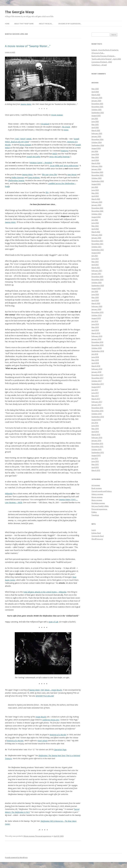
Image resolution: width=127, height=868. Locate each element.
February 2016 (97, 438)
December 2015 (97, 444)
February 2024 (97, 166)
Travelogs (95, 515)
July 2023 (95, 187)
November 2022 (97, 211)
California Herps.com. (51, 720)
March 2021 (96, 268)
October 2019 (96, 315)
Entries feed (96, 533)
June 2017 (95, 393)
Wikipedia (9, 494)
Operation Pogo (60, 750)
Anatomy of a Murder (58, 735)
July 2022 (95, 220)
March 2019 (96, 333)
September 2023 (98, 181)
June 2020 (95, 294)
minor (66, 130)
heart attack (43, 741)
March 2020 (96, 303)
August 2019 (96, 318)
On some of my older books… (70, 24)
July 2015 (95, 458)
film (47, 192)
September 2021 (98, 250)
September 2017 (98, 384)
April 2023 (95, 196)
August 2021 (96, 253)
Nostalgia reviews (98, 503)
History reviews (97, 494)
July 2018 (95, 354)
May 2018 (95, 360)
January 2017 (96, 405)
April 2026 (95, 92)
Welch (55, 154)
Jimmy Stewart (25, 145)
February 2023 (97, 202)
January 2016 (96, 441)
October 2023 (96, 178)
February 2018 (97, 369)
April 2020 (95, 300)
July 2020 (95, 291)
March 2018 (96, 366)
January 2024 (96, 169)
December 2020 (97, 277)
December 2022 (97, 208)
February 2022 (97, 235)
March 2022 (96, 232)
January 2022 (96, 238)
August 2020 (96, 288)
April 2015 (95, 467)
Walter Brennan (18, 177)
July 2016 (95, 423)
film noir (45, 174)
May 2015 (95, 464)
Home (7, 24)
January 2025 (96, 136)
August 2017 (96, 387)
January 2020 (96, 309)
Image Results (41, 717)
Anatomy (65, 151)
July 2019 (95, 321)
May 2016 (95, 429)
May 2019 (95, 327)
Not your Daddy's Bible (100, 506)
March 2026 (96, 95)
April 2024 (95, 160)
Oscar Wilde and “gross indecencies (64, 166)
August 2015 (96, 455)
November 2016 (97, 411)
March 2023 (96, 199)
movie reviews (57, 115)
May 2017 (95, 396)
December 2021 (97, 241)
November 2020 (97, 280)
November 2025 (97, 107)
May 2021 (95, 262)
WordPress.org (97, 539)
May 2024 (95, 157)
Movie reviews (29, 836)
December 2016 (97, 408)
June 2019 (95, 324)
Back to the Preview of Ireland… (103, 56)
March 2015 (96, 470)
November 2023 (97, 175)
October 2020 (96, 283)
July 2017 (95, 390)
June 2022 (95, 223)
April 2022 (95, 229)
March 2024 (96, 163)
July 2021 (95, 256)
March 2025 (96, 130)
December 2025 (97, 104)
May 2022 (95, 226)
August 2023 (96, 184)
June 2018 (95, 357)
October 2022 (96, 214)
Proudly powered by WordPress (16, 858)
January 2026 (96, 101)
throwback (45, 124)
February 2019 (97, 336)
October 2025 (96, 110)
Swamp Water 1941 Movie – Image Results (46, 690)
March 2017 (96, 399)
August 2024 (96, 148)
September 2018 (98, 351)
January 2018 (96, 372)
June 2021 (95, 259)
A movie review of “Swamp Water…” (28, 46)
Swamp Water (26, 104)
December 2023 (97, 172)
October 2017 (96, 381)
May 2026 (95, 89)
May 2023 (95, 193)
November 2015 (97, 446)
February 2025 (97, 133)
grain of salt (54, 622)
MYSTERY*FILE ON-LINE (45, 696)
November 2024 (97, 139)
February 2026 (97, 98)
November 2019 (97, 312)
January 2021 (96, 274)
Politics (94, 512)
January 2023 (96, 205)
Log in (94, 530)
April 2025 (95, 127)
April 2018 (95, 363)
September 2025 (98, 113)
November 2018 (97, 345)
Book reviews (97, 488)
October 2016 (96, 414)
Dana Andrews (34, 177)
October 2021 (96, 247)
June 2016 (95, 426)
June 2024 (95, 154)
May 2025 (95, 124)
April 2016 (95, 432)
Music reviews (97, 500)
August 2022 (96, 217)
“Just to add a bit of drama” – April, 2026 (106, 59)
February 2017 (97, 402)
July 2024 (95, 151)
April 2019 (95, 330)
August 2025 (96, 116)
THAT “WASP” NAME (23, 139)
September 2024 (98, 145)
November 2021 (97, 244)
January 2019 (96, 339)
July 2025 (95, 119)
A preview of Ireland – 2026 (102, 62)
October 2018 (96, 348)
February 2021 (97, 271)
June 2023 (95, 190)
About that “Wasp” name (24, 24)
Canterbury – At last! (99, 65)
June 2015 (95, 461)
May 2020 (95, 297)
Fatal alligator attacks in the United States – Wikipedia (45, 592)
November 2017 (97, 378)
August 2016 (96, 420)
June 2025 (95, 121)
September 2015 (98, 452)
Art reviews (96, 485)
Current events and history (102, 491)
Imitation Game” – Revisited (41, 163)
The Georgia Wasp (19, 12)
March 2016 (96, 435)
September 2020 (98, 285)
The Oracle (66, 127)
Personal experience (43, 836)
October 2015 (96, 449)
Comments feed (98, 536)
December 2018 (97, 342)
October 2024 (96, 142)
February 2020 (97, 306)
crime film (53, 174)
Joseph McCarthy (33, 157)
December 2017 (97, 375)
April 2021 (95, 265)
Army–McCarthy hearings (59, 157)
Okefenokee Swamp (16, 180)
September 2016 (98, 417)
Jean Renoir (72, 174)
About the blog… (46, 24)
